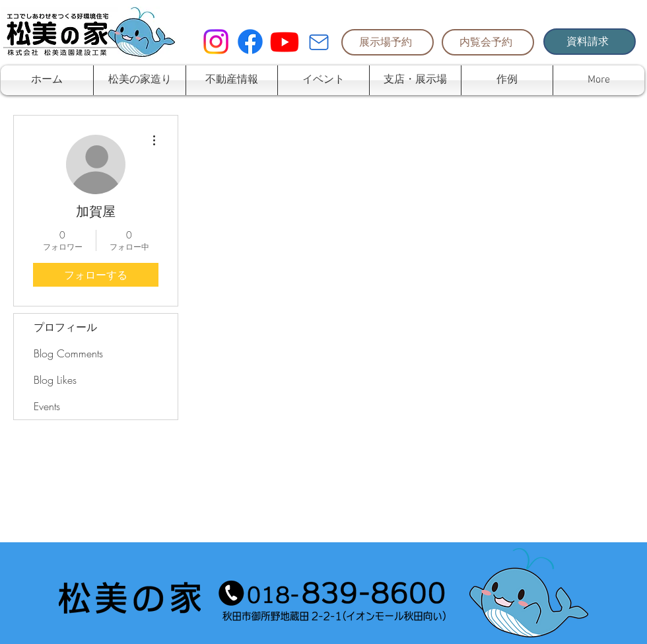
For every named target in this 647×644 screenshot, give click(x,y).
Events (47, 406)
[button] (232, 80)
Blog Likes (55, 380)
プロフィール (65, 327)
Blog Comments (68, 353)
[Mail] (319, 42)
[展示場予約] (388, 42)
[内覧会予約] (488, 42)
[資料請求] (590, 42)
